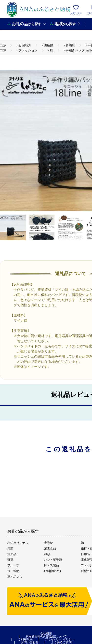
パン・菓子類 (53, 560)
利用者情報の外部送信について (46, 636)
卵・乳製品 (52, 565)
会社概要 (46, 633)
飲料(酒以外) (53, 571)
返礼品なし (15, 577)
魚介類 (12, 554)
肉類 (10, 548)
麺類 (47, 554)
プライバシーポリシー (60, 639)
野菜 (10, 560)
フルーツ (13, 565)
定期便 (49, 543)
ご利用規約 (25, 639)
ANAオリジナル (18, 543)
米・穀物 (13, 571)
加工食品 (50, 548)
